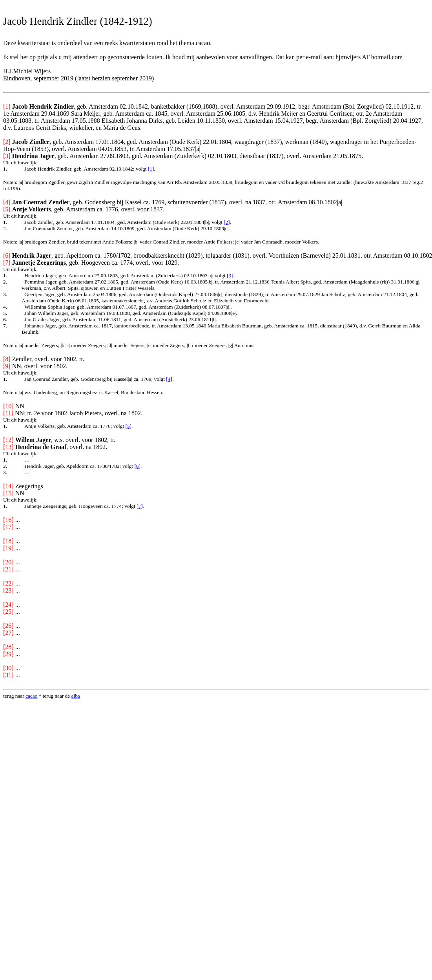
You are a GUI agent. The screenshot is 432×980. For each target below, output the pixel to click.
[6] (137, 466)
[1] (151, 169)
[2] (227, 222)
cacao (31, 696)
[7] (140, 506)
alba (76, 696)
